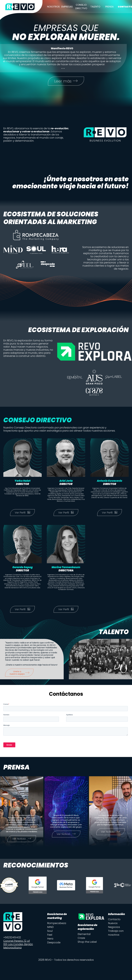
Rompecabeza (57, 923)
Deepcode (54, 943)
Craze (81, 938)
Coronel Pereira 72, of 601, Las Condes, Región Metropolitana (18, 944)
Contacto (114, 920)
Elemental (84, 934)
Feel (50, 935)
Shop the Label (87, 942)
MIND (50, 927)
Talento (95, 7)
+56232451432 (12, 938)
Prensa (109, 7)
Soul (50, 931)
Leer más (66, 81)
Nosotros (53, 7)
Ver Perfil (22, 513)
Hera (50, 939)
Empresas (67, 7)
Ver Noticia (22, 839)
